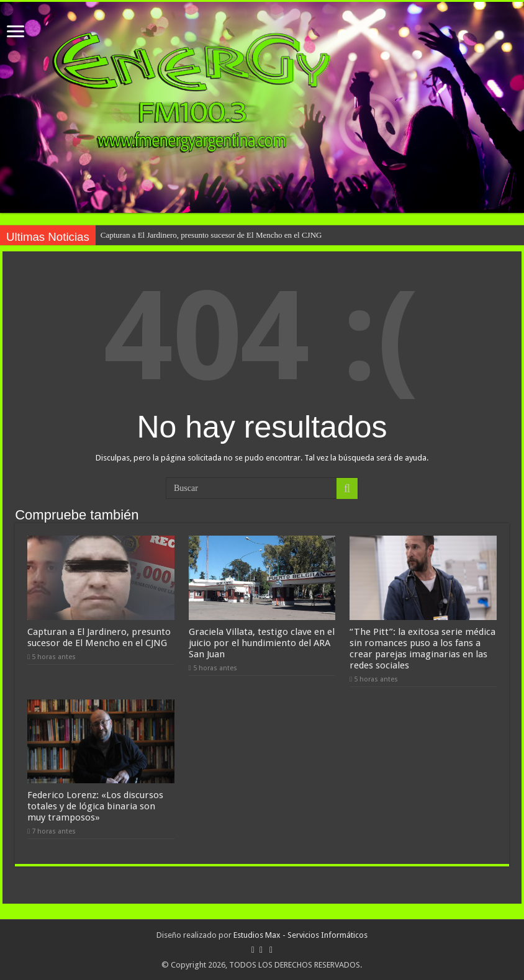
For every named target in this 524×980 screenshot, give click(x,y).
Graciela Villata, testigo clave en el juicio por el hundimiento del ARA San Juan (262, 642)
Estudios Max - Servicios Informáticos (300, 934)
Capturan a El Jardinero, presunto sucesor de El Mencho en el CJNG (211, 235)
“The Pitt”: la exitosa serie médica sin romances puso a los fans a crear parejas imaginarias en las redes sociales (422, 648)
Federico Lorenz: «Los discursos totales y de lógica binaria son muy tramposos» (95, 806)
